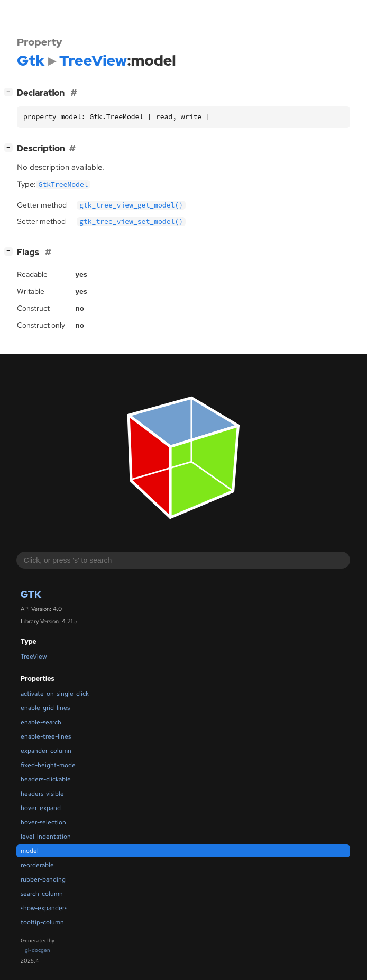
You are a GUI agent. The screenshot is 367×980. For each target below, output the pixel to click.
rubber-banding (43, 879)
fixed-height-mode (48, 765)
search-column (42, 894)
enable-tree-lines (46, 736)
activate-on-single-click (55, 694)
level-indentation (46, 837)
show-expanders (44, 908)
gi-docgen (38, 950)
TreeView (34, 657)
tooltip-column (42, 922)
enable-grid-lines (45, 708)
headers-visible (42, 794)
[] (11, 92)
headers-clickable (46, 779)
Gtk (31, 594)
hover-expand (41, 808)
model (30, 851)
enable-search (41, 722)
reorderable (37, 865)
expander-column (46, 751)
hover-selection (43, 822)
